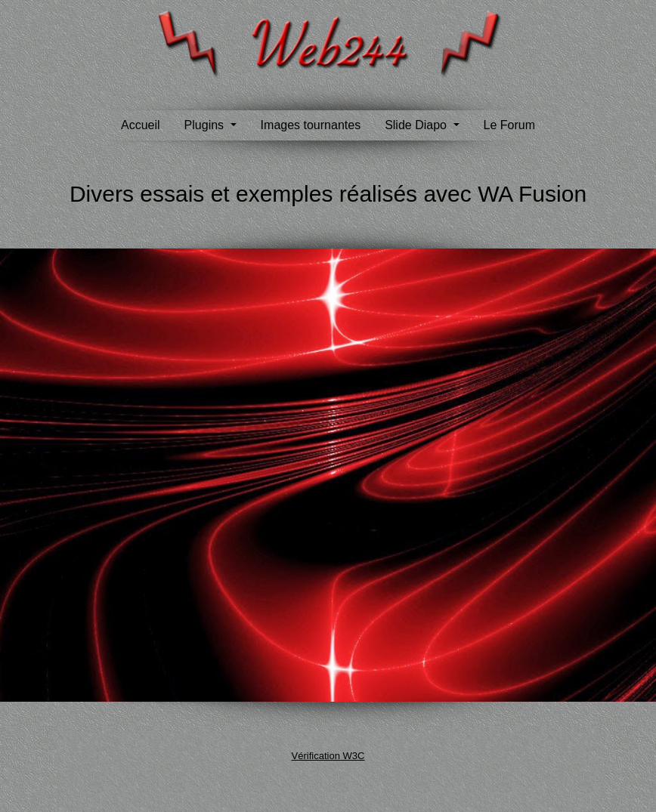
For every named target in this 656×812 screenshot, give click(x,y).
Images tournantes (311, 125)
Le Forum (509, 125)
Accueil (141, 125)
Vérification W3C (328, 756)
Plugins (206, 125)
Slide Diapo (417, 125)
